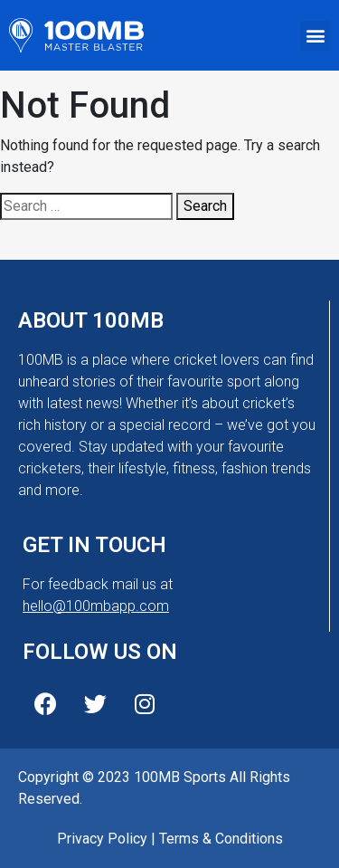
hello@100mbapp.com (96, 606)
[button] (315, 36)
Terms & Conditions (221, 839)
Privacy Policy (102, 839)
